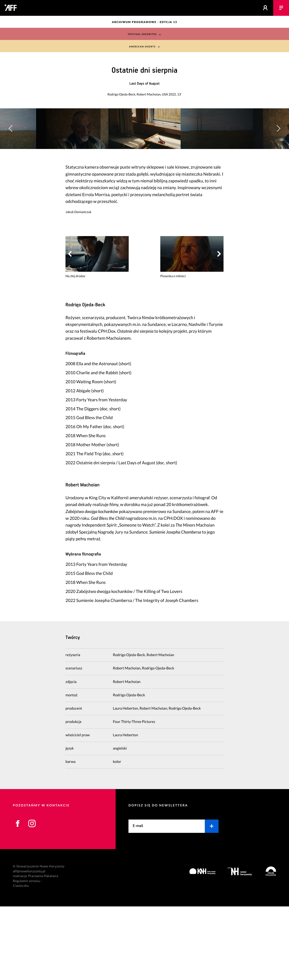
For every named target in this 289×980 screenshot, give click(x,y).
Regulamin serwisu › (27, 954)
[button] (278, 166)
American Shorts (142, 47)
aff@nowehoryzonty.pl (29, 945)
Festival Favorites (142, 34)
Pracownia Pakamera (43, 950)
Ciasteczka (21, 959)
